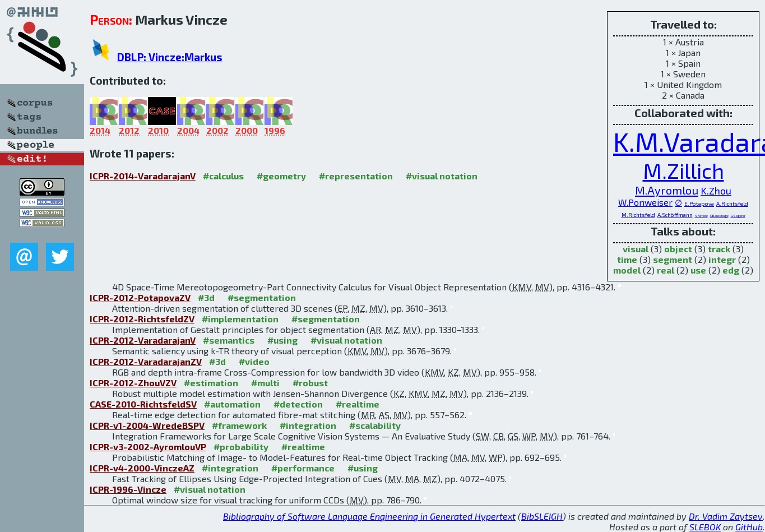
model (627, 270)
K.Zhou (716, 191)
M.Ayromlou (667, 190)
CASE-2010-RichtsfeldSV (143, 404)
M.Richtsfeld (638, 215)
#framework (239, 425)
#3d (206, 297)
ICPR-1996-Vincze (128, 489)
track (719, 249)
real (666, 270)
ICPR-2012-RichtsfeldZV (142, 319)
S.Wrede (701, 216)
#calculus (223, 176)
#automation (232, 404)
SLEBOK (705, 527)
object (678, 249)
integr (722, 259)
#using (282, 340)
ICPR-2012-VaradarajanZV (146, 361)
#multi (265, 383)
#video (254, 361)
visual (636, 249)
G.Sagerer (738, 216)
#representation (356, 176)
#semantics (229, 340)
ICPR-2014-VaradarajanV (143, 176)
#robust (310, 383)
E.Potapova (699, 203)
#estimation (211, 383)
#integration (308, 425)
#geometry (281, 176)
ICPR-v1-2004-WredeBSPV (147, 425)
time (627, 259)
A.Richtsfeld (732, 203)
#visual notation (442, 176)
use (698, 270)
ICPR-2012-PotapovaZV (140, 297)
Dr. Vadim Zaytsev (726, 516)
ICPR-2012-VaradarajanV (143, 340)
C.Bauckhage (719, 216)
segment (673, 259)
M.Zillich (683, 170)
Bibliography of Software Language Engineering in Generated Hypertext (369, 516)
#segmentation (262, 297)
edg (731, 270)
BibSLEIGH (542, 516)
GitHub (749, 527)
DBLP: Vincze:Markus (170, 57)
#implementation (240, 319)
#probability (241, 447)
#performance (303, 468)
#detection (298, 404)
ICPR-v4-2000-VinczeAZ (142, 468)
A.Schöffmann (675, 215)
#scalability (375, 425)
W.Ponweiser (645, 202)
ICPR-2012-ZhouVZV (133, 383)
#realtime (358, 404)
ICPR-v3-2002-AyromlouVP (148, 447)
